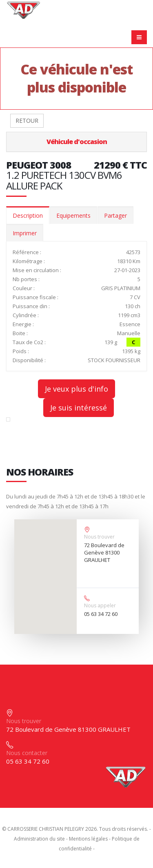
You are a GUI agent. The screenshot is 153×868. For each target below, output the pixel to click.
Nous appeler (100, 605)
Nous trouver (99, 537)
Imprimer (25, 233)
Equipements (73, 215)
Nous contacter (27, 753)
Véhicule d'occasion (77, 142)
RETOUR (27, 121)
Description (28, 215)
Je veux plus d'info (76, 389)
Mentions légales (88, 839)
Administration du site (39, 839)
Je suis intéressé (79, 408)
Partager (115, 215)
